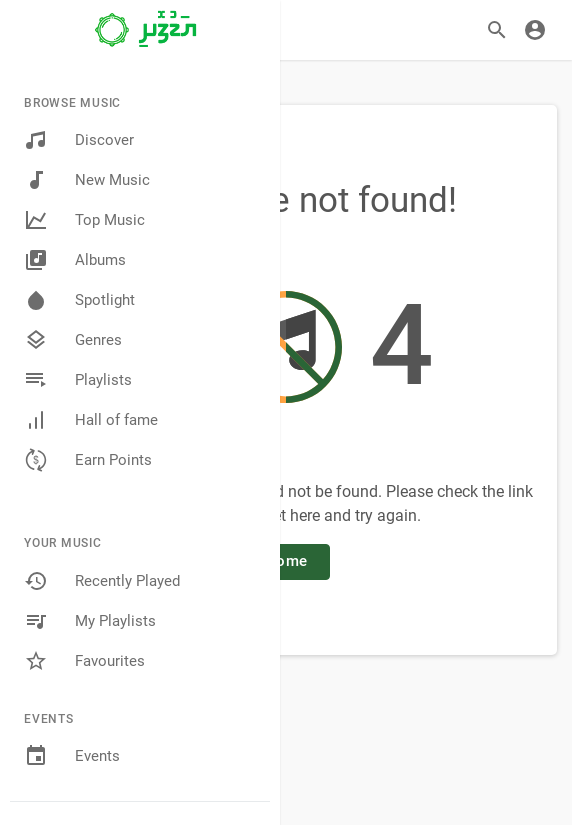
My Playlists (90, 621)
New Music (87, 180)
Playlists (78, 380)
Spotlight (79, 300)
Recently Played (102, 581)
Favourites (84, 661)
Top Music (84, 220)
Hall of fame (91, 420)
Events (72, 756)
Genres (73, 340)
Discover (79, 140)
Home (286, 561)
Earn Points (88, 460)
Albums (75, 260)
